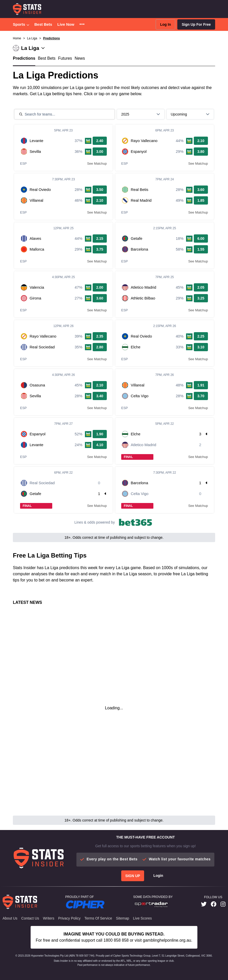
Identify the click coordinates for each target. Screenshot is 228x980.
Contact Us (30, 918)
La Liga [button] (32, 38)
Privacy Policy (69, 918)
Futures (65, 58)
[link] (204, 904)
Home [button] (17, 38)
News (80, 58)
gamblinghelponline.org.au (167, 940)
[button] (82, 25)
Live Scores (142, 918)
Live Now (66, 24)
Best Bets (43, 24)
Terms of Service (98, 918)
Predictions (51, 38)
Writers (49, 918)
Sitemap (122, 918)
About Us (10, 918)
